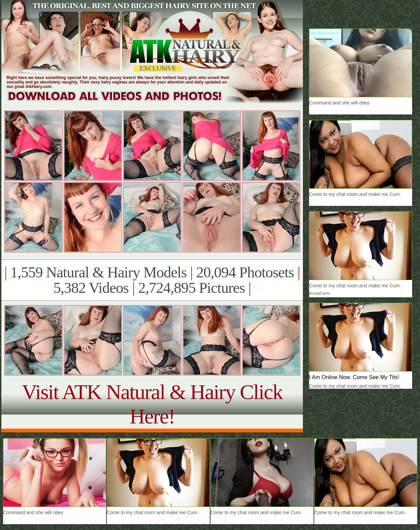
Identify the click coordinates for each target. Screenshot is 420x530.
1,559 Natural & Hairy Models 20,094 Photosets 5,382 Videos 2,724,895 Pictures (152, 280)
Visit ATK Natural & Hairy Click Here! (152, 404)
